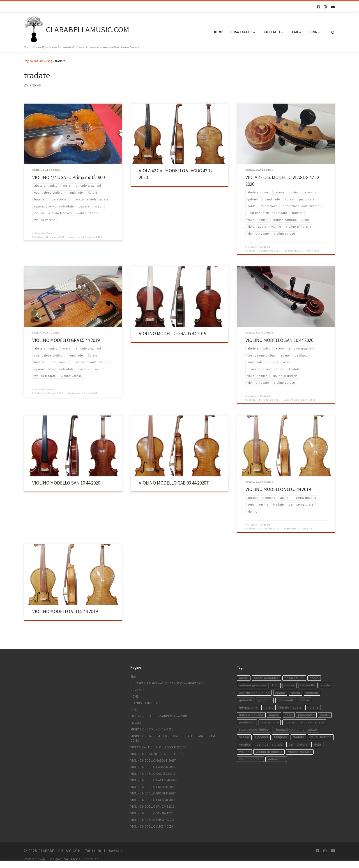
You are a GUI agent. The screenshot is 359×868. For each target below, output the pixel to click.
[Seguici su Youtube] (333, 7)
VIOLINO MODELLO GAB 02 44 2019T (153, 760)
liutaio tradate (291, 707)
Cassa (289, 685)
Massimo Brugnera (46, 233)
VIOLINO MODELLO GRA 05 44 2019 (66, 340)
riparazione (270, 722)
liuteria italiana (251, 715)
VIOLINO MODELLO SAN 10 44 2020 (279, 340)
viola (317, 744)
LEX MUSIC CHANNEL (144, 703)
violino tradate (300, 752)
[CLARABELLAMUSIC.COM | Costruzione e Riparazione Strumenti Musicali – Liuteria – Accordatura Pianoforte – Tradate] (34, 29)
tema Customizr (85, 859)
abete (244, 678)
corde (326, 685)
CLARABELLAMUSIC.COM (60, 851)
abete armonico (266, 678)
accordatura (294, 678)
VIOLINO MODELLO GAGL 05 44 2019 (153, 780)
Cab (275, 685)
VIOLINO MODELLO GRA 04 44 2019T (153, 793)
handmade (286, 700)
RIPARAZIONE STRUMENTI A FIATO (152, 729)
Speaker (262, 737)
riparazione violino (254, 730)
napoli (274, 715)
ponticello (247, 722)
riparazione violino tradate (296, 730)
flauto (295, 693)
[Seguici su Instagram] (325, 7)
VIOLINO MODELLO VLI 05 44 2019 (278, 489)
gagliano (265, 700)
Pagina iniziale (34, 61)
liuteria (313, 707)
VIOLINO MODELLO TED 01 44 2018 (152, 820)
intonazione (248, 707)
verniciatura (298, 744)
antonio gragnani (253, 685)
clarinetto (308, 685)
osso (288, 715)
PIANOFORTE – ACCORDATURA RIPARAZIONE (159, 716)
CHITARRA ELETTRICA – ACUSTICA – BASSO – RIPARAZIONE (168, 683)
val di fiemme (321, 737)
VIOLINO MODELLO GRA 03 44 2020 (152, 787)
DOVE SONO (139, 690)
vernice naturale (270, 744)
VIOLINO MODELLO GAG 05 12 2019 (153, 774)
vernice (245, 744)
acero (314, 678)
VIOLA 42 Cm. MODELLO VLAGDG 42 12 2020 (158, 747)
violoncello (276, 759)
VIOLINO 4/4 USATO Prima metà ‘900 (68, 177)
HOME (134, 696)
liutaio (269, 707)
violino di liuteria (269, 752)
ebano (280, 693)
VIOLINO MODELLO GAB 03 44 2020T (174, 483)
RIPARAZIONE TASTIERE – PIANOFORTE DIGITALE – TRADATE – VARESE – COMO (176, 738)
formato (312, 693)
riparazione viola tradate (304, 722)
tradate (299, 737)
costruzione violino (254, 693)
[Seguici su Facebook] (318, 7)
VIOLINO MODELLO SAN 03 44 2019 (152, 807)
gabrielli (246, 700)
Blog (49, 61)
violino (245, 752)
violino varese (250, 759)
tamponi (281, 737)
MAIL (134, 710)
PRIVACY (136, 723)
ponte (325, 715)
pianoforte (306, 715)
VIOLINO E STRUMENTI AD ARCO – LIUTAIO (157, 754)
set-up (244, 737)
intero (304, 700)
